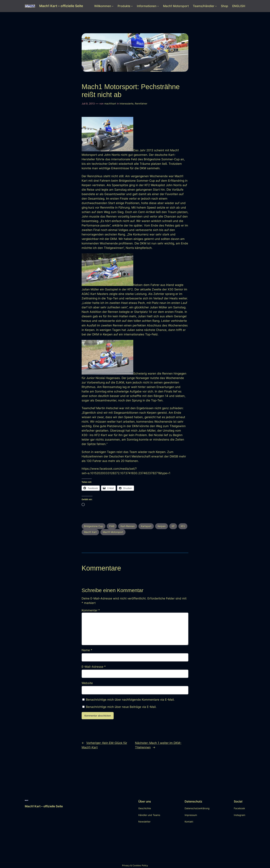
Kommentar (91, 610)
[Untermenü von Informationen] (158, 6)
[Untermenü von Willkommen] (113, 6)
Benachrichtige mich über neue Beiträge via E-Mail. (121, 707)
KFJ (183, 526)
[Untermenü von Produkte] (132, 6)
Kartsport (146, 526)
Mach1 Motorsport (113, 532)
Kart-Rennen (128, 526)
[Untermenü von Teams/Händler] (216, 6)
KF (173, 526)
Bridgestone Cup (94, 526)
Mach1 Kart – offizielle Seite (61, 6)
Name (87, 650)
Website (87, 683)
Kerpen (162, 526)
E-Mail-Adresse (94, 667)
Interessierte (126, 104)
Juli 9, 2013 (88, 104)
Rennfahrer (141, 104)
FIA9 (112, 526)
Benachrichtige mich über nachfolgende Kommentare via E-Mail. (130, 700)
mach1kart (110, 104)
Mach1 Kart (90, 532)
